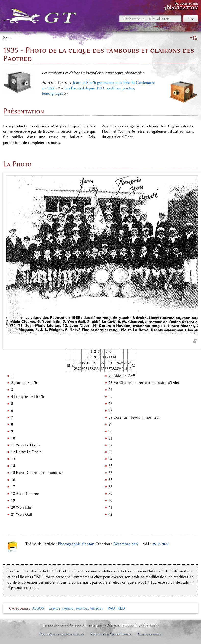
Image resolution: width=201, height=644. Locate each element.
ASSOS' (38, 608)
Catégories (19, 608)
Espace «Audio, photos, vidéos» (76, 608)
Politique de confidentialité (62, 634)
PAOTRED (116, 608)
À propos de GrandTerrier (111, 634)
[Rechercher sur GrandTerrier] (150, 19)
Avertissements (149, 634)
